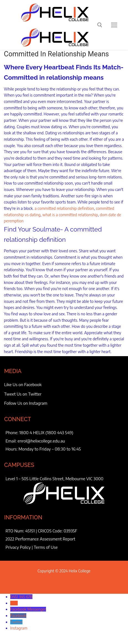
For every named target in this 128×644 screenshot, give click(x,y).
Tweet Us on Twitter (23, 394)
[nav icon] (114, 25)
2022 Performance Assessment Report (40, 539)
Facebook (18, 616)
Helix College (80, 571)
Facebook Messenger (28, 609)
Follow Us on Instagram (26, 403)
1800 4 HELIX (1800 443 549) (46, 432)
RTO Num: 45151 (20, 531)
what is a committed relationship (70, 215)
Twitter (16, 622)
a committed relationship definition (64, 208)
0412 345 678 (21, 597)
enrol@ (24, 441)
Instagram (19, 628)
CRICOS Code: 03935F (58, 531)
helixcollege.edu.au (48, 441)
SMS (14, 603)
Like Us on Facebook (23, 384)
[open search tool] (100, 25)
